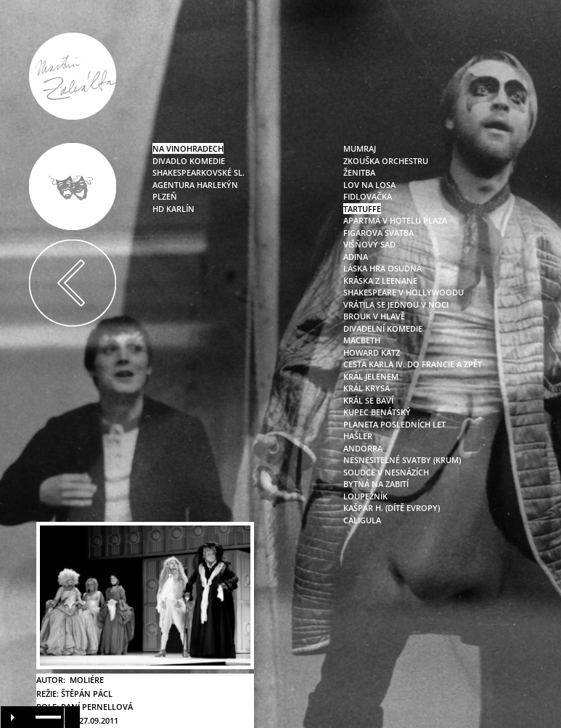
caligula (362, 520)
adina (356, 257)
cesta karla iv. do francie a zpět (413, 364)
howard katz (372, 352)
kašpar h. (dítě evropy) (392, 508)
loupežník (365, 496)
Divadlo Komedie (189, 161)
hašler (358, 436)
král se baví (368, 400)
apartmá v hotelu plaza (395, 220)
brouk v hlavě (374, 316)
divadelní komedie (383, 328)
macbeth (362, 340)
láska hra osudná (382, 268)
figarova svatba (378, 233)
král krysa (367, 388)
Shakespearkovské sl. (198, 172)
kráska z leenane (380, 281)
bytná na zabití (376, 484)
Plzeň (165, 196)
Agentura (173, 185)
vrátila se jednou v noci (396, 304)
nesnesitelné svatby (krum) (402, 460)
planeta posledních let (394, 424)
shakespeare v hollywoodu (404, 292)
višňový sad (369, 244)
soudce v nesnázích (386, 472)
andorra (363, 448)
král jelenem (371, 376)
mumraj (360, 148)
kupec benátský (377, 412)
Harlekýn (216, 185)
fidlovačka (368, 196)
